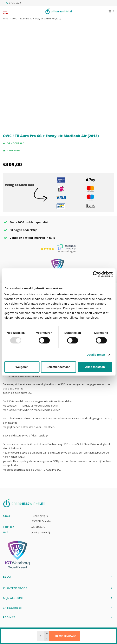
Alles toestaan (95, 367)
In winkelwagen (66, 636)
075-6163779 (14, 3)
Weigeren (22, 367)
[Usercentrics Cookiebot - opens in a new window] (96, 274)
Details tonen (96, 355)
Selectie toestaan (58, 367)
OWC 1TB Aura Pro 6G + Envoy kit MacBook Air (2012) (36, 19)
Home (6, 19)
